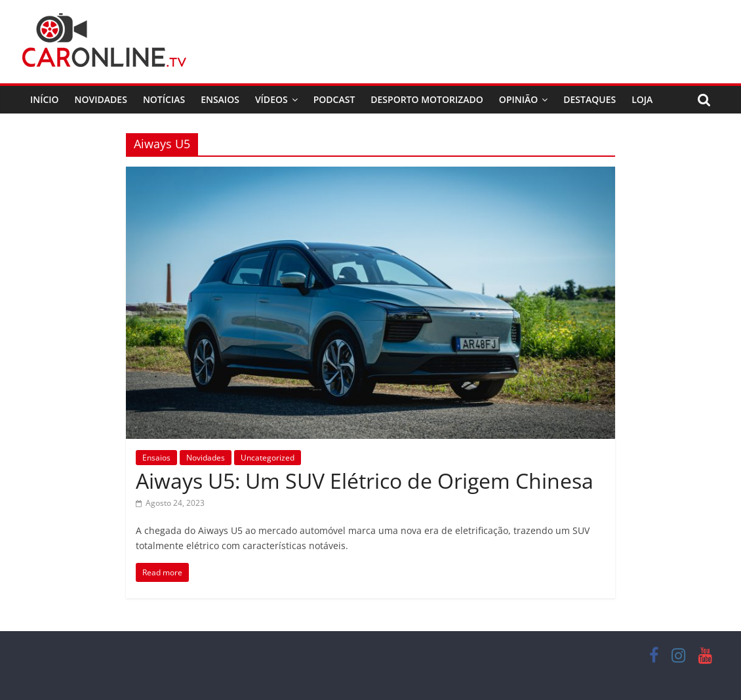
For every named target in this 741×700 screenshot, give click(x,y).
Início (45, 99)
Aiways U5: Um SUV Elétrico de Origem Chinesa (365, 481)
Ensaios (220, 99)
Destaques (590, 99)
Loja (642, 99)
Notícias (164, 99)
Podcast (334, 99)
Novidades (101, 99)
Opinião (518, 99)
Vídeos (271, 99)
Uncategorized (268, 458)
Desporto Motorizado (427, 99)
